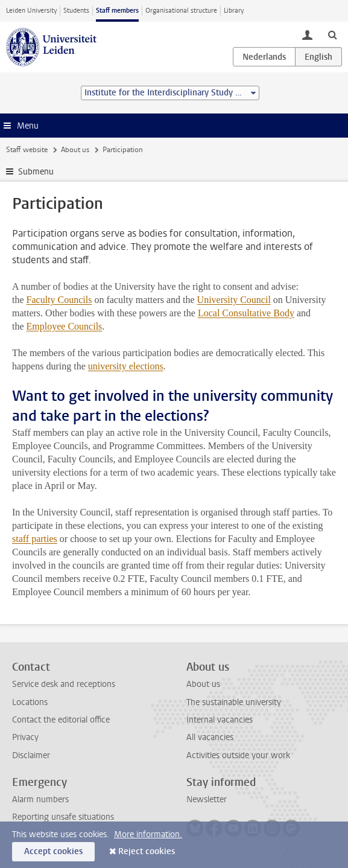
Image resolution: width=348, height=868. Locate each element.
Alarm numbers (40, 799)
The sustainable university (234, 702)
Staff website (27, 150)
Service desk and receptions (64, 684)
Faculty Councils (59, 300)
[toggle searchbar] (332, 34)
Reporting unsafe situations (63, 817)
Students (76, 11)
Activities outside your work (238, 755)
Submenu (36, 172)
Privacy (25, 737)
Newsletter (207, 799)
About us (75, 150)
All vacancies (210, 737)
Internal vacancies (220, 720)
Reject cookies (147, 851)
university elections (126, 366)
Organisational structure (181, 11)
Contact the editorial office (61, 720)
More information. (148, 834)
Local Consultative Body (246, 313)
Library (234, 11)
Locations (30, 702)
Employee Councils (65, 326)
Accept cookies (53, 851)
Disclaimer (31, 755)
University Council (234, 300)
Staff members (117, 11)
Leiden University (31, 11)
